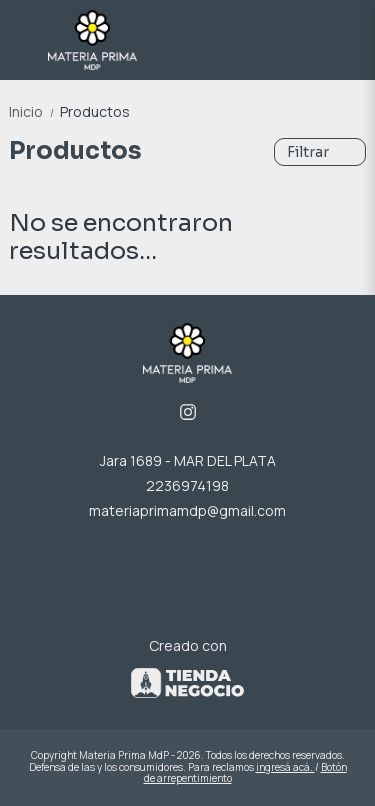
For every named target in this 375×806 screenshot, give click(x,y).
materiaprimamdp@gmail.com (187, 510)
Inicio (34, 111)
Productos (95, 111)
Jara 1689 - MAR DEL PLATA (188, 460)
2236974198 (187, 485)
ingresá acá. (285, 767)
